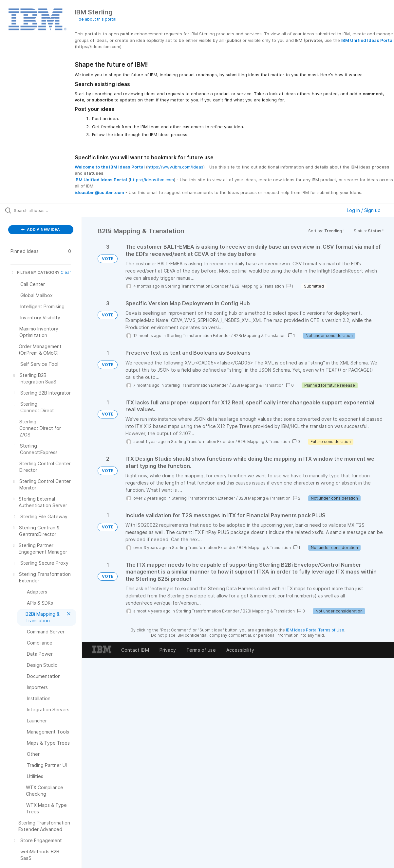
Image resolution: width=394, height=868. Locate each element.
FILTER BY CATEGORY (35, 272)
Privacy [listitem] (168, 650)
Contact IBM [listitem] (135, 650)
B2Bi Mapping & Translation (258, 286)
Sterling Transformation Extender (197, 286)
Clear (66, 272)
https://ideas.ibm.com (152, 180)
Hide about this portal (95, 19)
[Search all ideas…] (48, 210)
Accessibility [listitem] (240, 650)
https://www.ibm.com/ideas (175, 167)
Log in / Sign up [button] (365, 210)
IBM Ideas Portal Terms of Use (315, 630)
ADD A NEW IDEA (41, 230)
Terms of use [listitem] (201, 650)
